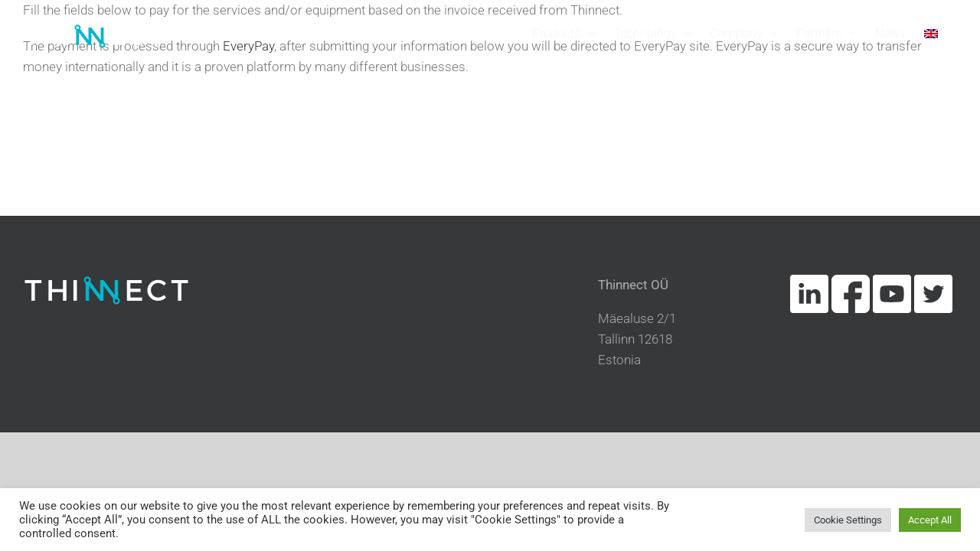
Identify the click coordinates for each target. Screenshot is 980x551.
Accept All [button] (930, 520)
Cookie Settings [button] (848, 520)
